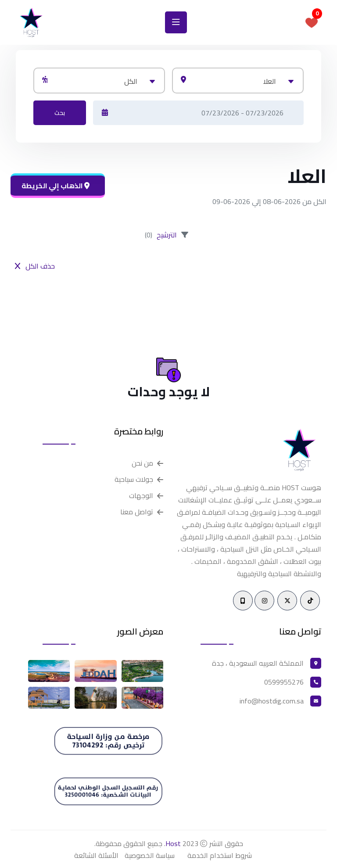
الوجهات (141, 496)
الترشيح (167, 235)
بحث (60, 113)
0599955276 (284, 682)
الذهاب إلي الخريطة (56, 186)
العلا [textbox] (270, 81)
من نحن (142, 463)
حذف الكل (35, 266)
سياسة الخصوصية (150, 855)
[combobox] (238, 81)
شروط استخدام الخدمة (220, 855)
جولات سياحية (134, 479)
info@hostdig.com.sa (272, 701)
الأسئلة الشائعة (96, 855)
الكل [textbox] (131, 81)
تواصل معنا (137, 512)
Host (173, 843)
